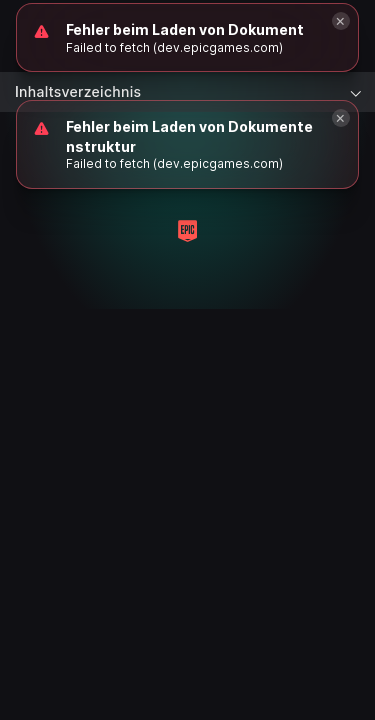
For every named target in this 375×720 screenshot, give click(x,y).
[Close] (341, 118)
